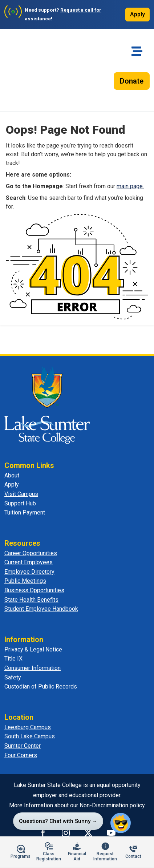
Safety (13, 677)
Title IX (13, 659)
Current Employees (29, 562)
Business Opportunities (34, 590)
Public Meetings (25, 581)
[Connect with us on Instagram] (66, 833)
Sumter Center (23, 746)
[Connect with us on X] (88, 833)
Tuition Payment (25, 512)
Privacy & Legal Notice (33, 649)
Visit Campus (21, 494)
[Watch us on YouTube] (111, 833)
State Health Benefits (31, 600)
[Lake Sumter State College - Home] (47, 405)
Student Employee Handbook (41, 609)
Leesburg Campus (28, 727)
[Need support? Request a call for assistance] (58, 15)
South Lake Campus (30, 736)
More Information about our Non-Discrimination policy (77, 805)
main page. (130, 186)
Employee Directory (29, 572)
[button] (121, 823)
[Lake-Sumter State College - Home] (29, 64)
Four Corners (21, 755)
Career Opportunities (31, 553)
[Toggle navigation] (137, 51)
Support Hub (20, 503)
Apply (137, 14)
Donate (132, 81)
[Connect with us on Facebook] (43, 833)
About (12, 475)
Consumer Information (33, 668)
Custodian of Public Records (41, 687)
